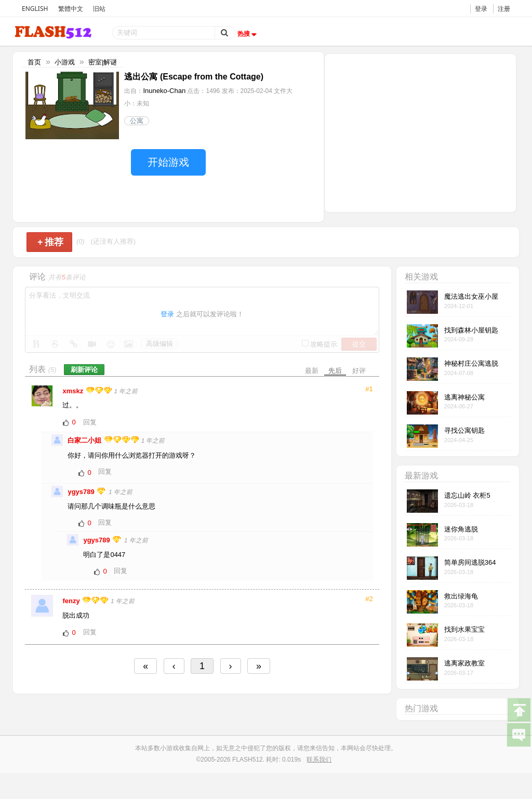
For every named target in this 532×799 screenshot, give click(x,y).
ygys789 (82, 492)
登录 (481, 9)
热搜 (248, 34)
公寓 (137, 121)
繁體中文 (71, 9)
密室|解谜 (103, 62)
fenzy (72, 601)
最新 (312, 371)
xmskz (74, 391)
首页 (34, 62)
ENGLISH (35, 9)
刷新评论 (84, 370)
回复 (90, 422)
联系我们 (319, 760)
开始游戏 (168, 162)
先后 (335, 371)
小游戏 (65, 62)
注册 (504, 9)
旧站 (99, 9)
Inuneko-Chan (164, 91)
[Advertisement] (420, 132)
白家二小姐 (85, 440)
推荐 (51, 242)
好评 (359, 371)
